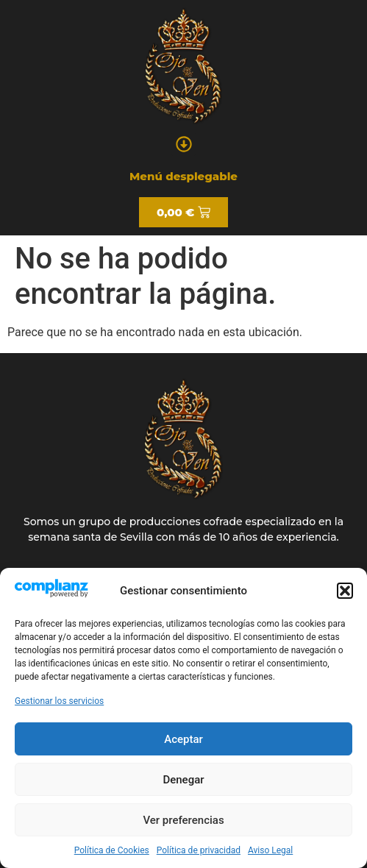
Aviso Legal (270, 850)
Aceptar (183, 739)
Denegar (183, 780)
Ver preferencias (183, 820)
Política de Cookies (112, 850)
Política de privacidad (199, 850)
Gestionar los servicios (59, 701)
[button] (345, 591)
